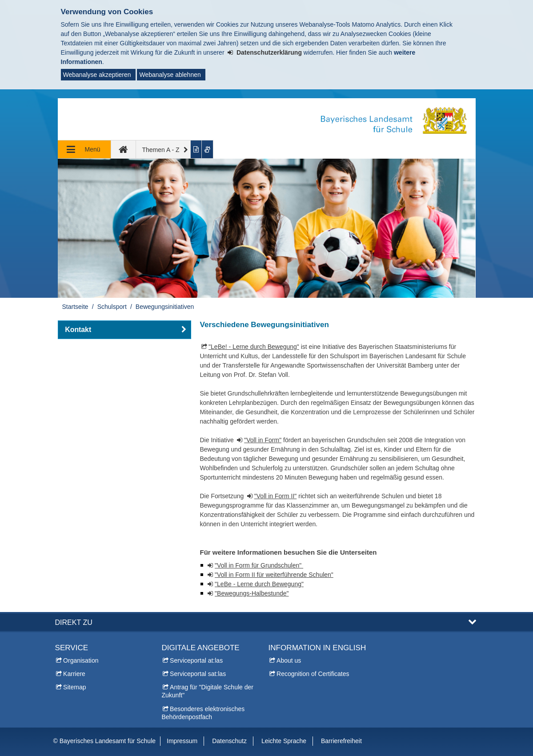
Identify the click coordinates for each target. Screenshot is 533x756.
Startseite (75, 307)
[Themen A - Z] (164, 149)
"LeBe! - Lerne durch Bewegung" (254, 347)
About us (289, 660)
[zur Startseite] (124, 149)
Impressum (182, 741)
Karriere (74, 674)
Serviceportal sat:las (198, 674)
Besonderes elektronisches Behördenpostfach (203, 713)
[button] (124, 330)
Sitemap (74, 687)
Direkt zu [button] (74, 622)
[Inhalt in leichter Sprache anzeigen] (196, 149)
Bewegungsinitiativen (165, 307)
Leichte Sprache (284, 741)
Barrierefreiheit (341, 741)
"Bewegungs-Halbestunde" (252, 593)
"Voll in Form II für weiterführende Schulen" (274, 575)
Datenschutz (229, 741)
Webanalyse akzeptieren (97, 75)
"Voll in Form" (263, 440)
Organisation (81, 660)
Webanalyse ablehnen (170, 75)
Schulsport (112, 307)
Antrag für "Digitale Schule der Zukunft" (208, 691)
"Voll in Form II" (276, 496)
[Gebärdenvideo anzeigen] (208, 149)
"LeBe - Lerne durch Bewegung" (259, 584)
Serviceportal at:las (196, 660)
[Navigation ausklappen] (84, 149)
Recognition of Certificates (313, 674)
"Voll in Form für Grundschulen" (259, 565)
